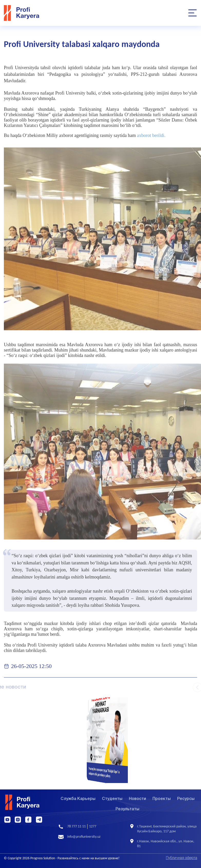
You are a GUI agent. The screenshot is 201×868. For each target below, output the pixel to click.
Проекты (162, 799)
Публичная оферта (181, 858)
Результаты (127, 809)
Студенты (112, 799)
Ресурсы (186, 799)
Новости (137, 799)
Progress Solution (43, 858)
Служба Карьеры (78, 799)
